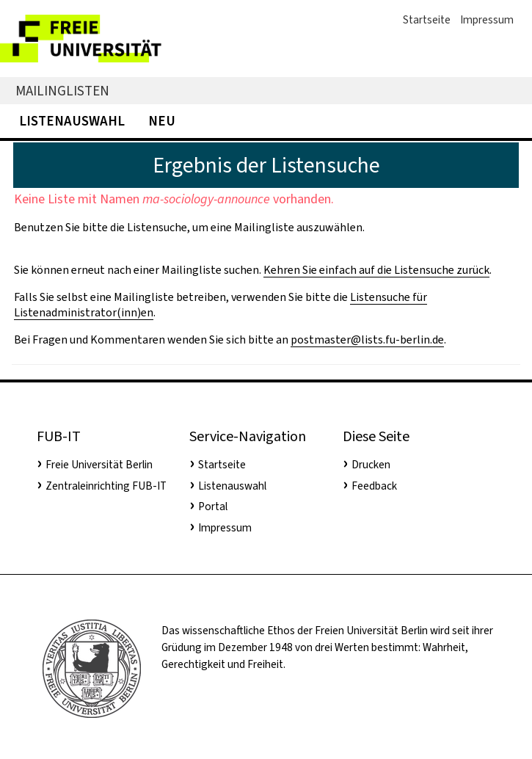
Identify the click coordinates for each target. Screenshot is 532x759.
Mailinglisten (62, 91)
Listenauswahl (72, 121)
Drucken (371, 465)
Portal (213, 506)
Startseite (427, 20)
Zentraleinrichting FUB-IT (106, 486)
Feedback (374, 486)
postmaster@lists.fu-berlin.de (367, 339)
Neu (162, 121)
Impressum (487, 20)
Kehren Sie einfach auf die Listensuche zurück (376, 270)
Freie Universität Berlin (99, 465)
